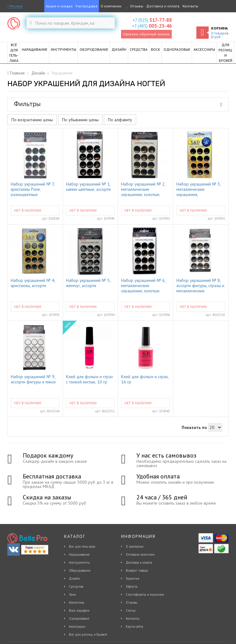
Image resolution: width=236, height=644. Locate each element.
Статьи (131, 610)
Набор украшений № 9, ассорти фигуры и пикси (33, 379)
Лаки (72, 594)
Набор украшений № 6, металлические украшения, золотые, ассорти (143, 285)
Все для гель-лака (82, 546)
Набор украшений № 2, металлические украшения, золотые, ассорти (143, 189)
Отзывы (134, 6)
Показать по (194, 427)
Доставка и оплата (163, 6)
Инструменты (79, 562)
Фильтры (118, 104)
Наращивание (79, 554)
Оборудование (80, 570)
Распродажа (87, 6)
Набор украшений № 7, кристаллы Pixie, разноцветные (33, 189)
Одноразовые (79, 618)
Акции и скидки (59, 6)
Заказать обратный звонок (146, 34)
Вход (198, 18)
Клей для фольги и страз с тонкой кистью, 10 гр (89, 379)
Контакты (190, 6)
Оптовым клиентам (140, 554)
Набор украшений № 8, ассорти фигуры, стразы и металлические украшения (200, 285)
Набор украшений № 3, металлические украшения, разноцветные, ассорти (199, 189)
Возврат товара (137, 570)
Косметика (77, 602)
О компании (111, 6)
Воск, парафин (79, 610)
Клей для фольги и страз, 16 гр (145, 379)
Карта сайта (134, 626)
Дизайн (74, 578)
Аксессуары (77, 626)
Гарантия (132, 578)
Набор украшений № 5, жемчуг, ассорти (88, 283)
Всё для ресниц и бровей (88, 634)
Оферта (132, 586)
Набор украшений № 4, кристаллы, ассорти (33, 283)
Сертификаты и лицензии (145, 594)
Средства (76, 586)
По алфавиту (120, 120)
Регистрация (216, 18)
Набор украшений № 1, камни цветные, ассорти (88, 187)
